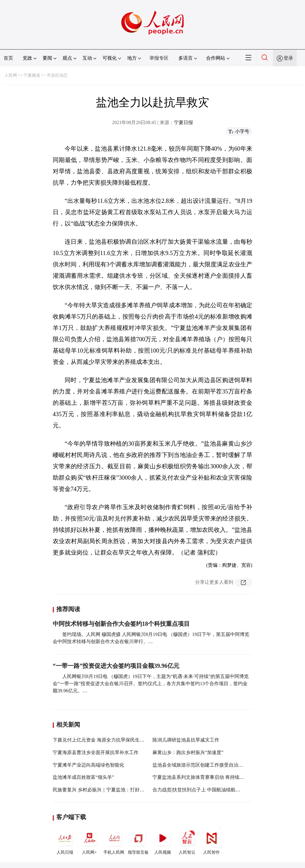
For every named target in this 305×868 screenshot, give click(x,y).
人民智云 (187, 841)
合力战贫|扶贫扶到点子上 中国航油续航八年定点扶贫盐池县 (215, 790)
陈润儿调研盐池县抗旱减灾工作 (186, 740)
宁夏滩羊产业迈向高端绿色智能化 (88, 765)
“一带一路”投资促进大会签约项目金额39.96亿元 (116, 666)
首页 (8, 58)
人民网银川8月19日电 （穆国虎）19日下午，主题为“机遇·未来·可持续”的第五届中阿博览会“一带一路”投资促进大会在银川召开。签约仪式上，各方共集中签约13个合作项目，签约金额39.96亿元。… (151, 684)
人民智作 (211, 841)
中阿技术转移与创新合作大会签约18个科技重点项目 (121, 624)
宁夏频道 (32, 75)
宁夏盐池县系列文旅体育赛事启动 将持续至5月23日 (207, 777)
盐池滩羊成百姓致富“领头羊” (83, 777)
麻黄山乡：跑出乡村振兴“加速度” (188, 752)
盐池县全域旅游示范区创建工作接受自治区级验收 (205, 765)
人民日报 (65, 841)
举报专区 (159, 58)
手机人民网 (114, 841)
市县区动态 (57, 75)
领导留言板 (138, 841)
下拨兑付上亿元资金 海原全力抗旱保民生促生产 (103, 740)
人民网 (11, 75)
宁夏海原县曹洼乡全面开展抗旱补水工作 (96, 752)
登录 (288, 58)
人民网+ (89, 841)
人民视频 (163, 841)
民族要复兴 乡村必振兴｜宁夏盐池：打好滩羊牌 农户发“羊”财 (118, 790)
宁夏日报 (183, 122)
